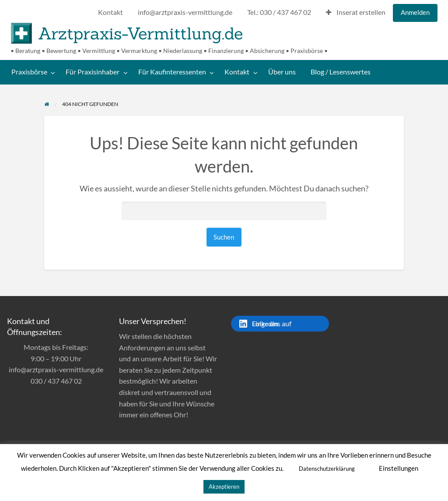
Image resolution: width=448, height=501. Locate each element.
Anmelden (415, 12)
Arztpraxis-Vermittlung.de (140, 33)
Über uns (282, 72)
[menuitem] (110, 13)
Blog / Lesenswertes (341, 72)
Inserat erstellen (356, 12)
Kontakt (110, 12)
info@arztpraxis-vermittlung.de (185, 12)
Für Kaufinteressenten (172, 72)
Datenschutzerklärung (327, 469)
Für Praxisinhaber (93, 72)
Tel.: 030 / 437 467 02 (279, 12)
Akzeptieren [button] (224, 487)
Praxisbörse (29, 72)
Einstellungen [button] (399, 468)
